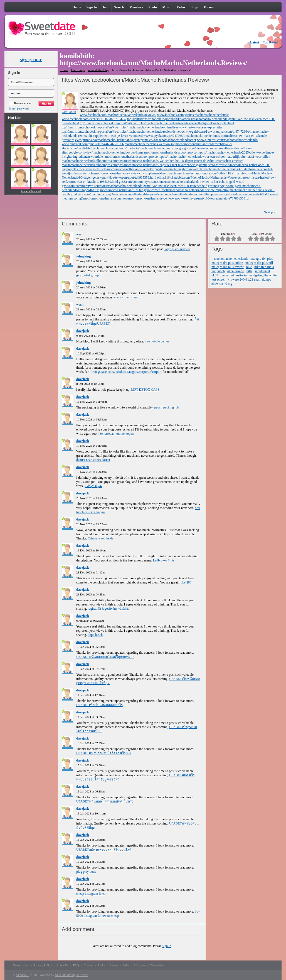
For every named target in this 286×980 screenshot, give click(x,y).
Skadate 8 (23, 975)
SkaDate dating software (71, 975)
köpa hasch (95, 635)
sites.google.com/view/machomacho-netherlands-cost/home (212, 148)
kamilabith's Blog (98, 70)
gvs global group (87, 275)
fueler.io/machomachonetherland (150, 148)
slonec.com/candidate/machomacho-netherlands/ (94, 148)
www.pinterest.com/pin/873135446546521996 (93, 144)
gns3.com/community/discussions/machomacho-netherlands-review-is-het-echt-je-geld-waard (182, 182)
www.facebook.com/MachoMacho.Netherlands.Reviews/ (118, 115)
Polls (126, 965)
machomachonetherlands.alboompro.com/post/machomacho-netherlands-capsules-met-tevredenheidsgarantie (135, 165)
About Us (62, 965)
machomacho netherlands (231, 259)
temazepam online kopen (117, 434)
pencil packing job (167, 407)
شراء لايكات (93, 486)
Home (64, 70)
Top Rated (270, 42)
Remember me (20, 103)
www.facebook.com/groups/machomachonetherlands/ (193, 115)
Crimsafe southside (100, 538)
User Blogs (78, 70)
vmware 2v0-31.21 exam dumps (249, 279)
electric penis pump (127, 297)
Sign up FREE (31, 60)
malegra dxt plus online (227, 263)
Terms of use (21, 965)
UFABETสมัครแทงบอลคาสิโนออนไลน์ (104, 850)
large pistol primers (177, 249)
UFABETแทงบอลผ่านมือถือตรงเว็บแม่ (103, 753)
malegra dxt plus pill (259, 263)
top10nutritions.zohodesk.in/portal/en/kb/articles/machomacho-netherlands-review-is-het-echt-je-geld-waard (134, 132)
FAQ (76, 965)
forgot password (19, 108)
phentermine (236, 271)
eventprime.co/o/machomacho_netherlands (104, 140)
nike (249, 267)
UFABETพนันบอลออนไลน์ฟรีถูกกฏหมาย (105, 657)
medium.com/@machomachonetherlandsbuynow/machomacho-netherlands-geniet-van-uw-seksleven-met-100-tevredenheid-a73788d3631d (155, 198)
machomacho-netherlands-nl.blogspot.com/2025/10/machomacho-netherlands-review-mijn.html (164, 190)
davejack (83, 331)
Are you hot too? (31, 191)
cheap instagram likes (91, 894)
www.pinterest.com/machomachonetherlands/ (227, 140)
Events (114, 965)
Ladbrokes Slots (164, 560)
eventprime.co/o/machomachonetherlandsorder (165, 140)
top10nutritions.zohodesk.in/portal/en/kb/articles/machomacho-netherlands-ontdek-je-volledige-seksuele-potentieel (157, 123)
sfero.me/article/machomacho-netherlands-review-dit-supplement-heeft (120, 173)
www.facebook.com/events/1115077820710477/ (94, 119)
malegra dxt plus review (228, 267)
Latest (255, 42)
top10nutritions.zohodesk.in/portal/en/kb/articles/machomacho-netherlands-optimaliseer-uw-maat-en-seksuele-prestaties (142, 127)
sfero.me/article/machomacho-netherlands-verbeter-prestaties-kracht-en (133, 169)
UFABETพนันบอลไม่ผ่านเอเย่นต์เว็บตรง (105, 801)
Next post (270, 212)
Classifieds (156, 965)
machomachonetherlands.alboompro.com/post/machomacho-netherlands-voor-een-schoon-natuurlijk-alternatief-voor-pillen (188, 157)
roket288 (185, 582)
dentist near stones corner (93, 460)
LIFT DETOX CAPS (145, 390)
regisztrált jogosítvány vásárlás (108, 609)
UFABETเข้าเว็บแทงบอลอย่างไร (99, 705)
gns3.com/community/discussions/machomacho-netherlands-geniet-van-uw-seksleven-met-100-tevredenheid (135, 186)
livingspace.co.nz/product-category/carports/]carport (127, 372)
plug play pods (86, 872)
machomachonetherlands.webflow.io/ (150, 144)
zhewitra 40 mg (222, 284)
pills (249, 271)
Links (101, 965)
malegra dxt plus (262, 259)
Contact (88, 965)
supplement (262, 271)
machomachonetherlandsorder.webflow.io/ (204, 144)
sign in (167, 946)
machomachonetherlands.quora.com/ (193, 173)
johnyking (83, 256)
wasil (80, 234)
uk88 (215, 275)
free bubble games (157, 341)
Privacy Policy (43, 965)
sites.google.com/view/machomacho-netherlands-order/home (103, 152)
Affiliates (139, 965)
